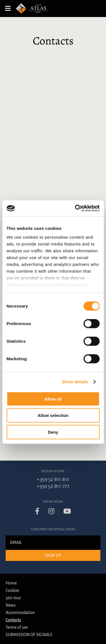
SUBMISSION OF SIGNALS (29, 635)
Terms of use (17, 627)
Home (11, 583)
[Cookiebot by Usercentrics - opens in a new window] (75, 208)
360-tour (13, 598)
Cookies (12, 590)
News (11, 605)
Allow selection (53, 415)
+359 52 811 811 (53, 479)
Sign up (53, 555)
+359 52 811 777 (53, 486)
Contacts (13, 620)
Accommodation (20, 613)
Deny (53, 432)
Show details (75, 382)
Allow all (53, 399)
